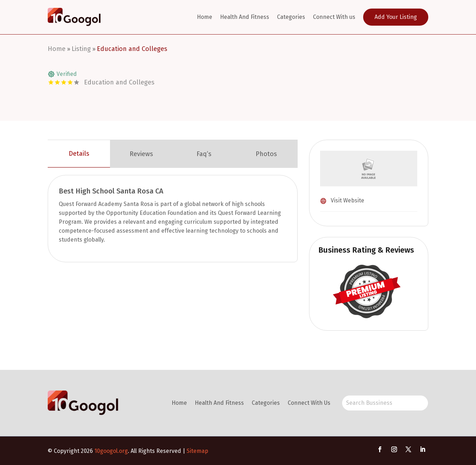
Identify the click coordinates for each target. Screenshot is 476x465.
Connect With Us (309, 403)
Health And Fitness (245, 17)
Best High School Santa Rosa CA (111, 191)
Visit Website (347, 200)
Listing (81, 49)
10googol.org (111, 451)
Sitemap (197, 451)
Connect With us (334, 17)
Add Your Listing (396, 17)
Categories (291, 17)
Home (205, 17)
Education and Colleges (132, 49)
